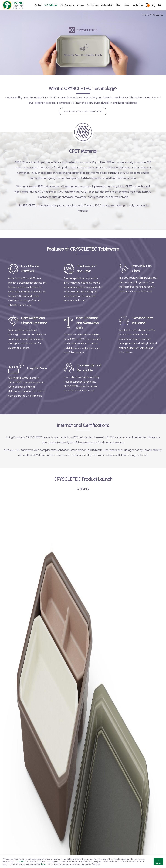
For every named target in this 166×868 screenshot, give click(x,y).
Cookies (21, 862)
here (43, 864)
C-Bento (83, 489)
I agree (158, 862)
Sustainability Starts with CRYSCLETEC (83, 111)
